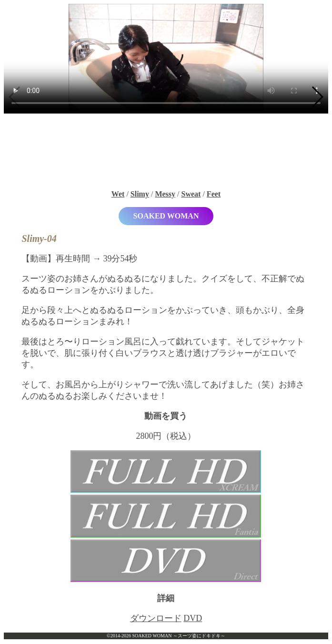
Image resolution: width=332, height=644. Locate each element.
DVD (193, 618)
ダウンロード (156, 618)
